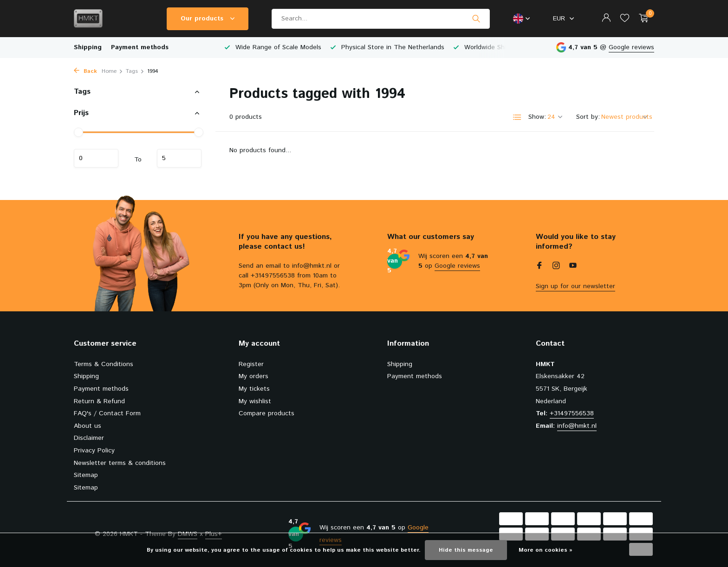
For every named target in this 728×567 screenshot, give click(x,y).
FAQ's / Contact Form (107, 413)
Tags (135, 71)
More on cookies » (546, 550)
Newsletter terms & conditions (120, 463)
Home (112, 71)
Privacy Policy (94, 451)
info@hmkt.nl (577, 426)
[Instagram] (556, 267)
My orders (253, 376)
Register (251, 364)
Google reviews (631, 47)
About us (88, 426)
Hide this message (466, 550)
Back (85, 71)
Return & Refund (99, 401)
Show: (537, 117)
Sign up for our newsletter (575, 286)
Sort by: (588, 117)
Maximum (179, 158)
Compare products (266, 413)
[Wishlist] (625, 19)
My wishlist (255, 401)
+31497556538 (572, 413)
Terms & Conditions (104, 364)
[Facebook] (539, 267)
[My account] (606, 19)
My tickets (254, 389)
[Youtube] (573, 267)
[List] (517, 117)
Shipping (88, 47)
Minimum (96, 158)
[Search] (381, 19)
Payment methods (140, 47)
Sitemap (86, 475)
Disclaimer (89, 438)
